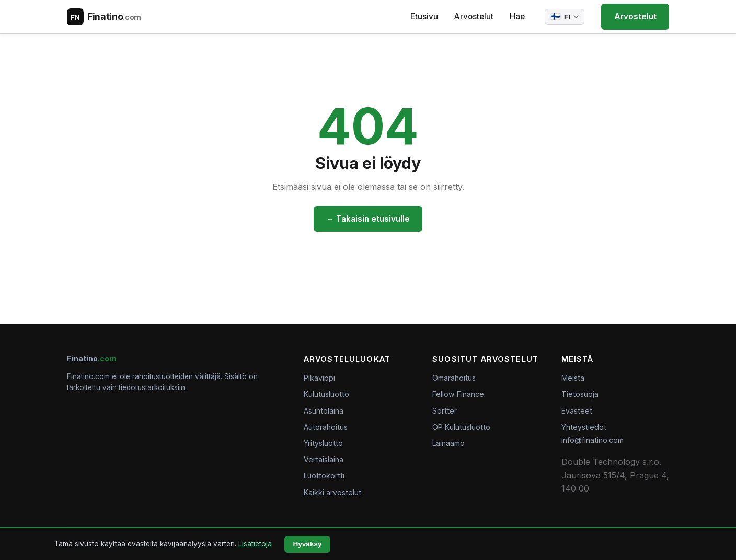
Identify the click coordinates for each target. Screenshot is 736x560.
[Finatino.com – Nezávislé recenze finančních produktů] (104, 17)
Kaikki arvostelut (332, 492)
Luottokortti (324, 476)
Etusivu (424, 16)
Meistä (573, 378)
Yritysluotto (323, 443)
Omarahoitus (454, 378)
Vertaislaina (324, 459)
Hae (517, 16)
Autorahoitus (326, 427)
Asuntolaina (324, 411)
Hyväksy (307, 544)
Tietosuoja (580, 394)
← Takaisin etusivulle (368, 219)
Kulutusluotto (326, 394)
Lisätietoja (255, 544)
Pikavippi (319, 378)
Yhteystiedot (584, 427)
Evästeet (577, 411)
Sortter (445, 411)
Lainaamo (448, 443)
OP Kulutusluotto (461, 427)
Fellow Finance (458, 394)
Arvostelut (474, 16)
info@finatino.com (593, 440)
